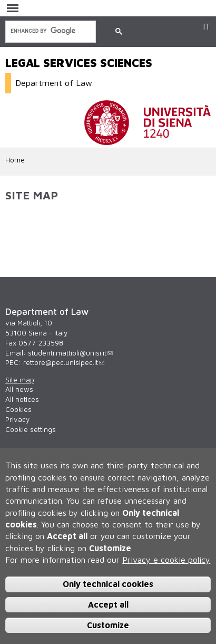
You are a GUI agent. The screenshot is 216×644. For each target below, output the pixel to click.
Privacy (17, 419)
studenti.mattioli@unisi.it (70, 353)
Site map (20, 380)
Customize (108, 626)
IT (207, 26)
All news (19, 389)
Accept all (108, 606)
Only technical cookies (108, 585)
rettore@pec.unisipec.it (64, 362)
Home (15, 160)
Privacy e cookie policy (166, 561)
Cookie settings (31, 429)
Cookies (18, 409)
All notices (22, 399)
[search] (50, 31)
